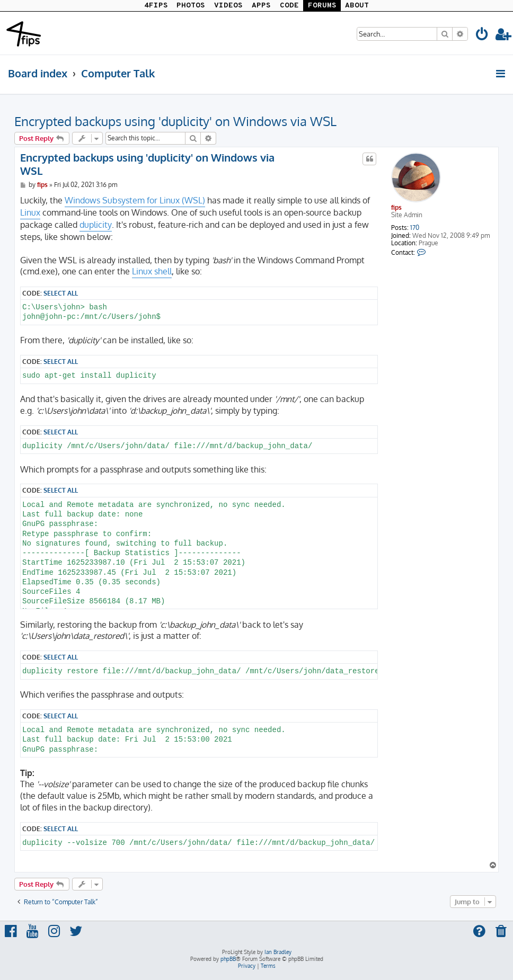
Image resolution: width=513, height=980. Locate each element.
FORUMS (322, 6)
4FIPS (156, 6)
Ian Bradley (278, 952)
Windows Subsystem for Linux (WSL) (135, 200)
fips (396, 207)
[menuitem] (482, 36)
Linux (30, 212)
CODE (289, 6)
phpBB (228, 959)
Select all (61, 293)
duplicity (96, 225)
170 (415, 228)
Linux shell (152, 271)
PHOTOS (191, 6)
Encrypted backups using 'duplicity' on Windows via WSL (175, 121)
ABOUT (357, 6)
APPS (261, 6)
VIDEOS (228, 6)
